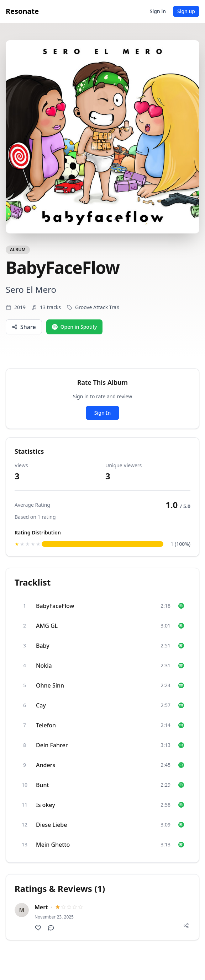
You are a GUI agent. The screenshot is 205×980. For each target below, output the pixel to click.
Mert (41, 907)
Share (24, 327)
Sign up (186, 11)
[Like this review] (38, 928)
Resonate (22, 11)
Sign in (158, 11)
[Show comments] (51, 928)
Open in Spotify (75, 327)
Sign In (102, 413)
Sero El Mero (31, 289)
